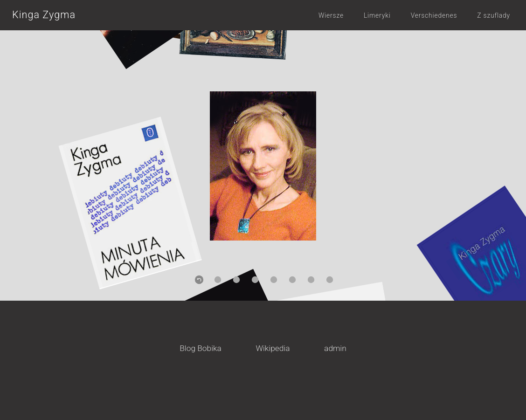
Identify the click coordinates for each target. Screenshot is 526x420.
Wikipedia (273, 348)
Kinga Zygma (44, 15)
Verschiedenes (434, 15)
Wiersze (331, 15)
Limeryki (377, 15)
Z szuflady (494, 15)
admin (335, 348)
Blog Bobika (201, 348)
